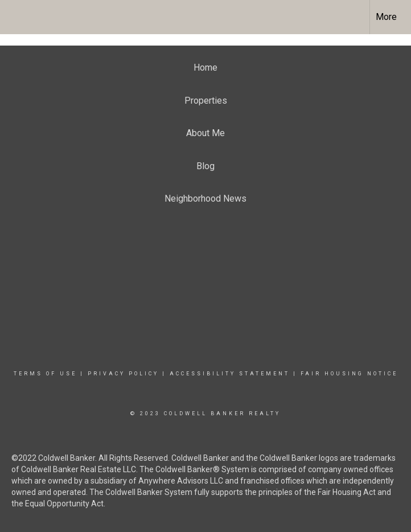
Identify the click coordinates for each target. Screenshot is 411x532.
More (386, 17)
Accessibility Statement (230, 374)
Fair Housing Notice (349, 374)
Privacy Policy (123, 374)
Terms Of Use (45, 374)
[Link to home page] (15, 17)
